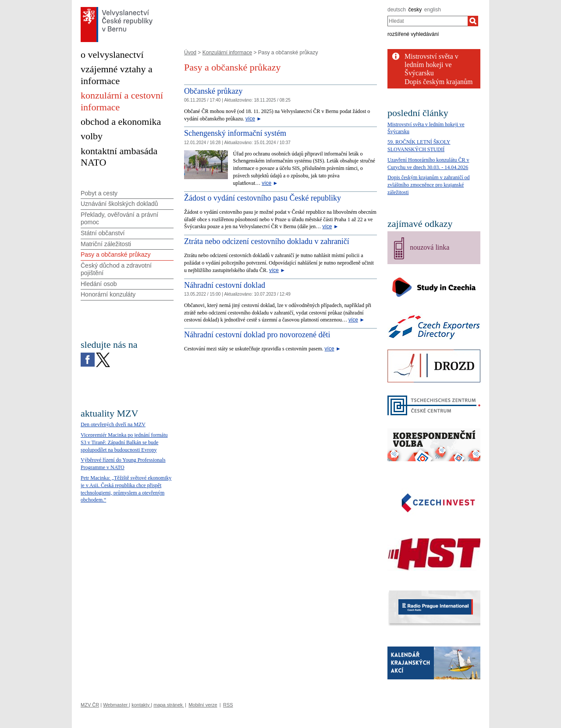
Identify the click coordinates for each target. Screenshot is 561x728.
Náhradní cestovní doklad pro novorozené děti (257, 335)
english (433, 10)
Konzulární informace (227, 53)
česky (415, 10)
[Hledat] (473, 21)
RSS (228, 705)
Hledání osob (99, 284)
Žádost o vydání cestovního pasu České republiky (263, 198)
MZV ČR (90, 705)
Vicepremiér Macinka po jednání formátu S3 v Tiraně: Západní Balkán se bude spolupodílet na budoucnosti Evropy (124, 442)
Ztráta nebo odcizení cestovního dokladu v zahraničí (267, 241)
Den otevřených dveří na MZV (113, 424)
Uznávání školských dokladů (119, 204)
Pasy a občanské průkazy (116, 254)
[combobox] (428, 21)
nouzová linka (430, 247)
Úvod (190, 53)
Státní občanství (103, 233)
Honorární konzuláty (108, 294)
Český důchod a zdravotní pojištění (116, 269)
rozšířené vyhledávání (413, 34)
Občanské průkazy (213, 91)
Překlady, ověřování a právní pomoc (119, 218)
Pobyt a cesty (99, 193)
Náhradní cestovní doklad (225, 285)
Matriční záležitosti (106, 244)
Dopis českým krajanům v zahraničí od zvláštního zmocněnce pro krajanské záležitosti (429, 185)
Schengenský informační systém (235, 133)
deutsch (397, 10)
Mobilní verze (203, 705)
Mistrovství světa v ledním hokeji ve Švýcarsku (431, 65)
